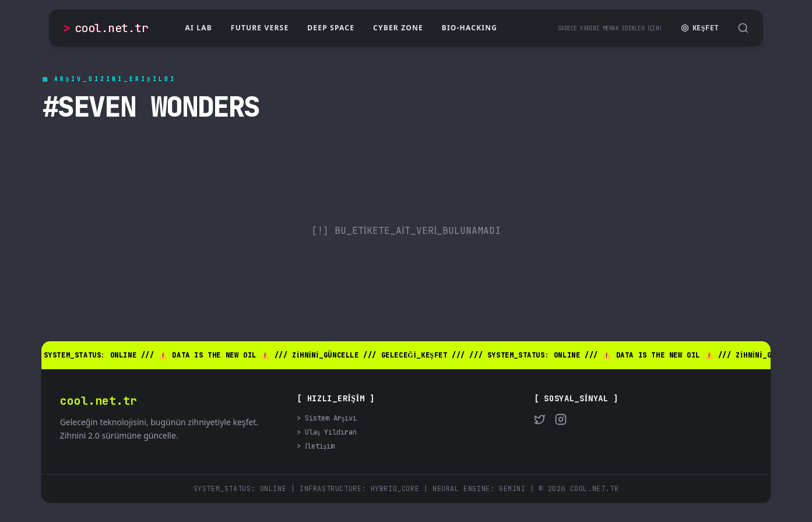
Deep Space (331, 28)
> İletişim (316, 446)
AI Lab (199, 28)
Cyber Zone (398, 28)
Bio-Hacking (470, 28)
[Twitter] (540, 419)
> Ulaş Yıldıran (327, 432)
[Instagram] (561, 419)
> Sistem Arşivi (327, 418)
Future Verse (260, 28)
